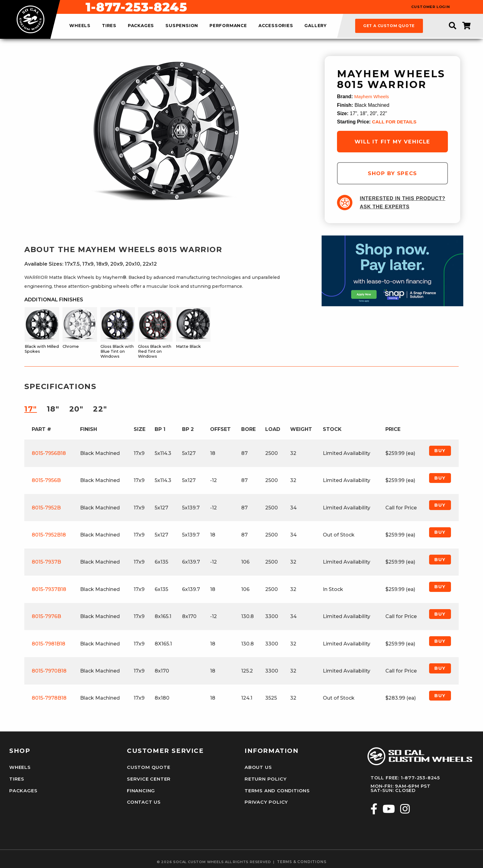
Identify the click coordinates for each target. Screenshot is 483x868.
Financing (141, 789)
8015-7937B (46, 562)
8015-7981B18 (49, 644)
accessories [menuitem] (276, 26)
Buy (440, 451)
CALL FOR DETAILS (396, 122)
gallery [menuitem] (316, 26)
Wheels (20, 767)
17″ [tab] (31, 409)
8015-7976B (46, 616)
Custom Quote (148, 767)
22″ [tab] (100, 409)
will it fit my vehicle (392, 142)
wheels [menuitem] (80, 26)
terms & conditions (302, 859)
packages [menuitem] (141, 26)
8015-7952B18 (49, 535)
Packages (23, 789)
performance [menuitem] (228, 26)
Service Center (148, 778)
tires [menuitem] (109, 26)
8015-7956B (46, 480)
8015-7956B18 (49, 453)
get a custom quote (389, 26)
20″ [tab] (76, 409)
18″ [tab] (53, 409)
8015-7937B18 (49, 589)
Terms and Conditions (276, 789)
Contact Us (144, 800)
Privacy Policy (266, 800)
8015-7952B (46, 508)
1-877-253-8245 (274, 7)
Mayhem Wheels (373, 96)
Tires (16, 778)
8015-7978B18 (49, 698)
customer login (431, 7)
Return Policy (265, 778)
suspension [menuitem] (182, 26)
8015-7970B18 (49, 671)
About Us (258, 767)
